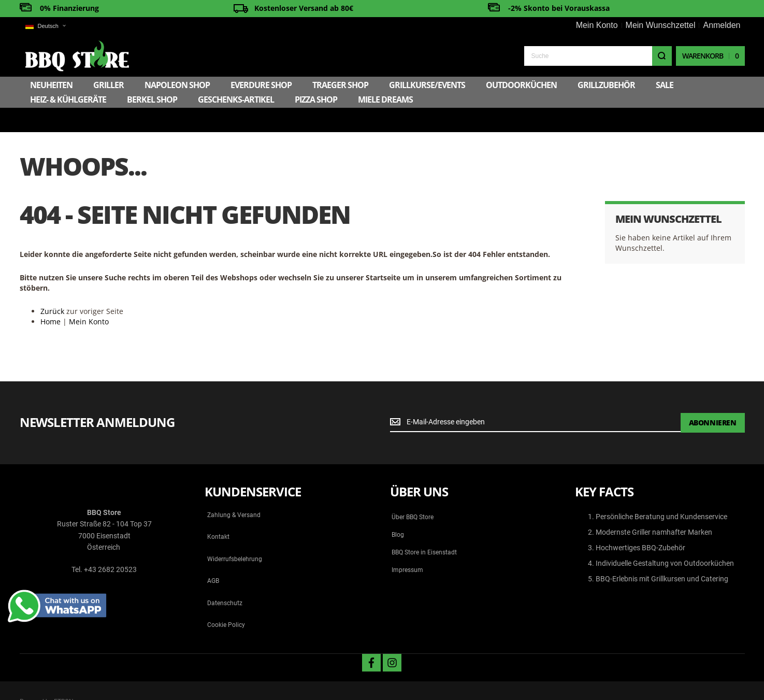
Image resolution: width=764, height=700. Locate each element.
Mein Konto (597, 25)
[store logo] (75, 56)
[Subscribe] (713, 398)
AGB (213, 556)
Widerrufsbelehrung (235, 535)
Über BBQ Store (413, 493)
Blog (398, 510)
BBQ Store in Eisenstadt (424, 528)
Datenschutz (225, 579)
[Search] (662, 56)
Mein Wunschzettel (661, 25)
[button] (45, 26)
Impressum (407, 546)
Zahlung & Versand (234, 491)
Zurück (52, 287)
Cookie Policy (226, 601)
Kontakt (218, 513)
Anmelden (722, 25)
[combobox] (598, 56)
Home (51, 297)
